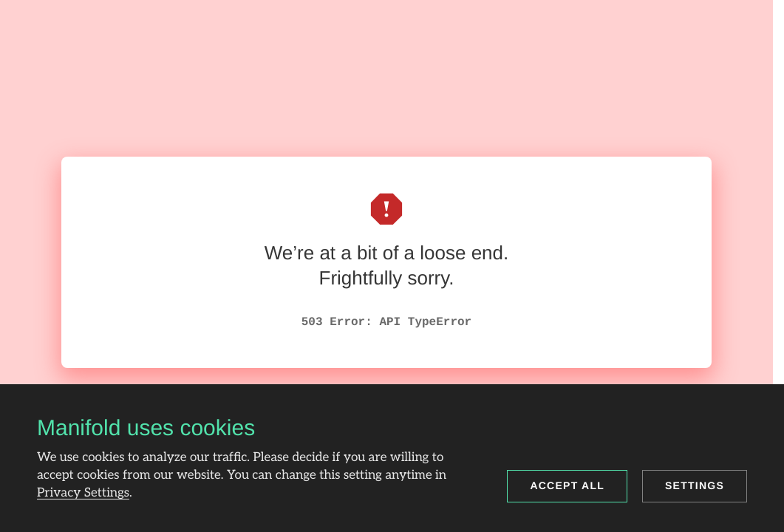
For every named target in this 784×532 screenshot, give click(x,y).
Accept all (567, 485)
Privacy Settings (83, 494)
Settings (695, 485)
